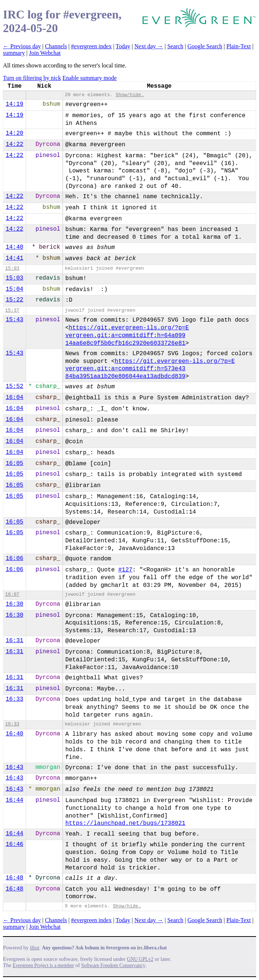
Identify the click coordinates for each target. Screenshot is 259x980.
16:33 (14, 699)
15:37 (12, 310)
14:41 (14, 258)
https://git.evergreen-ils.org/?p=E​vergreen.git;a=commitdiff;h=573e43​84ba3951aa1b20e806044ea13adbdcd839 (150, 369)
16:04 (14, 398)
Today (123, 46)
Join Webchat (45, 53)
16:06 (14, 559)
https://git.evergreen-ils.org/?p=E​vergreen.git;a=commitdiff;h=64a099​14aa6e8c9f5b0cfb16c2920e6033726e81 (127, 336)
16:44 (14, 800)
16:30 (14, 604)
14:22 (14, 144)
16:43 (14, 767)
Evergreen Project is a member (44, 965)
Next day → (149, 46)
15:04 (14, 289)
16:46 (14, 844)
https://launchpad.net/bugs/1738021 (125, 823)
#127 (125, 570)
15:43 (14, 320)
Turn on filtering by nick (32, 78)
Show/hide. (130, 95)
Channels (56, 46)
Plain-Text (238, 46)
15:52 (14, 386)
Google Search (205, 46)
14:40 (14, 247)
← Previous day (22, 46)
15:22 (14, 300)
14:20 (14, 133)
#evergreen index (91, 46)
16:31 (14, 641)
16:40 (14, 734)
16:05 (14, 463)
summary (14, 53)
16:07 (12, 594)
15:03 (12, 268)
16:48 (14, 878)
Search (175, 46)
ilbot (35, 948)
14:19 (14, 104)
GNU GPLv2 (140, 959)
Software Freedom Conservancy (113, 965)
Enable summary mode (90, 78)
